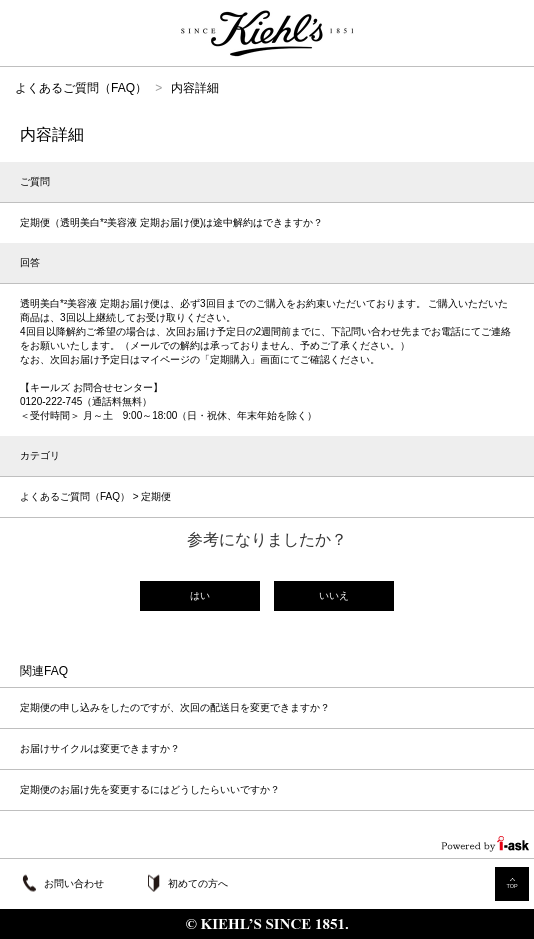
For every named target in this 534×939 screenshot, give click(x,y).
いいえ (334, 595)
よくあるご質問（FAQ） (81, 88)
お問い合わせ (74, 883)
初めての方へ (198, 883)
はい (200, 595)
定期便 (156, 496)
